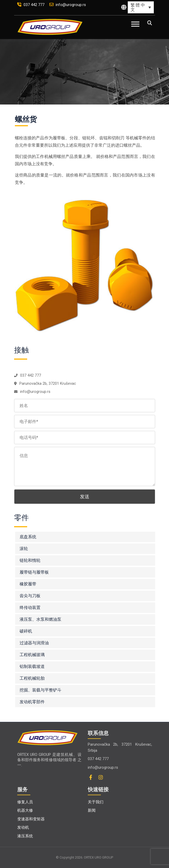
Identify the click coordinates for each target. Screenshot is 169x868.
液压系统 (25, 836)
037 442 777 (31, 5)
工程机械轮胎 (32, 678)
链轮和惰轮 (30, 560)
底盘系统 (28, 537)
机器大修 (25, 810)
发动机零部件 (32, 702)
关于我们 (96, 802)
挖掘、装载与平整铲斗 (40, 690)
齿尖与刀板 (30, 596)
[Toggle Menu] (135, 24)
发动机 (23, 827)
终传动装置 (30, 608)
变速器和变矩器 (31, 819)
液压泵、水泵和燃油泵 (40, 619)
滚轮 (24, 549)
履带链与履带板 (34, 572)
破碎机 (26, 631)
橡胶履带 (28, 584)
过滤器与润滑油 (34, 643)
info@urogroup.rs (68, 5)
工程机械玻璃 (32, 655)
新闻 (92, 810)
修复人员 (25, 802)
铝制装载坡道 (32, 666)
